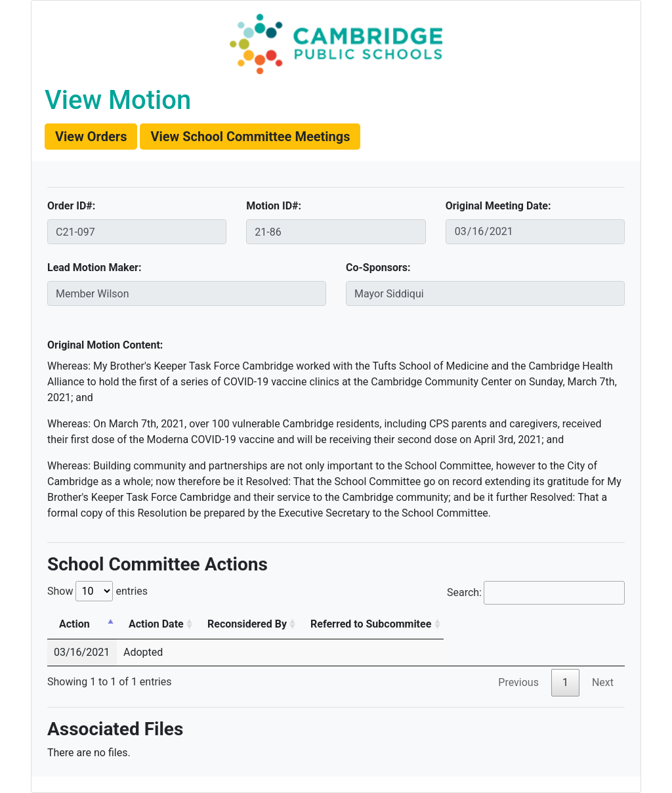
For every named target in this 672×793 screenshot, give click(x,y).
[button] (91, 137)
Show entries (97, 591)
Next (603, 682)
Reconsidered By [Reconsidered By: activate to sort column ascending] (247, 624)
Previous (518, 682)
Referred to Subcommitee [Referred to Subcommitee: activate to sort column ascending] (371, 624)
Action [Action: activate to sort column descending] (74, 624)
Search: (536, 593)
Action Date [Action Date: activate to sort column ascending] (156, 624)
